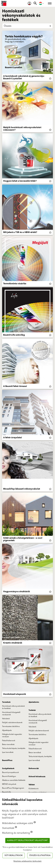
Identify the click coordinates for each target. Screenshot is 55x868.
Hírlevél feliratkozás (37, 777)
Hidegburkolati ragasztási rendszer (12, 735)
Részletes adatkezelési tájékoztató (28, 861)
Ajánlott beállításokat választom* (28, 840)
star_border (50, 78)
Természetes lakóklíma (11, 726)
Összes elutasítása (40, 855)
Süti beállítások (14, 855)
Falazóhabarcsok (9, 741)
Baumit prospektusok (10, 772)
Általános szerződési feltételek (14, 780)
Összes (8, 26)
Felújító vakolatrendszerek (12, 723)
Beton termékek (8, 744)
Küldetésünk (34, 789)
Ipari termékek (8, 752)
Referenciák (34, 768)
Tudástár (32, 710)
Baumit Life (6, 792)
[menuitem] (29, 3)
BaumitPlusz (7, 760)
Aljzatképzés (7, 730)
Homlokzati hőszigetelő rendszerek (11, 714)
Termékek (6, 702)
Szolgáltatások (8, 768)
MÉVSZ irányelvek (9, 784)
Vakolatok (6, 719)
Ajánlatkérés (34, 702)
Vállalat (32, 785)
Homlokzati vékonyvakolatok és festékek (13, 707)
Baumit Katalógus (9, 776)
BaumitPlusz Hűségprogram (13, 788)
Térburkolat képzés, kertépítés (14, 748)
